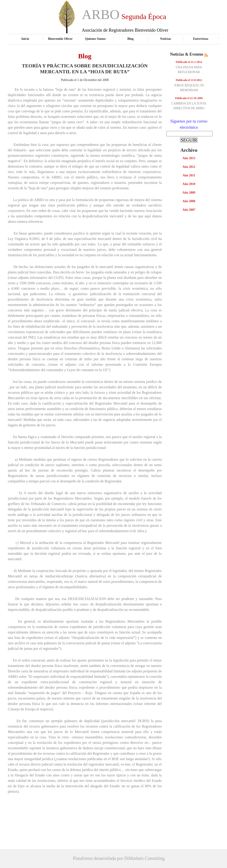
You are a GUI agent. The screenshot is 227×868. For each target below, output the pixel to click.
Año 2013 (189, 158)
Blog (130, 39)
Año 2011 (189, 175)
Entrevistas (201, 39)
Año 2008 (189, 201)
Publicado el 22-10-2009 (189, 98)
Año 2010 (189, 184)
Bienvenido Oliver (60, 39)
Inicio (25, 39)
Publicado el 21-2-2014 (189, 62)
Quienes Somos (95, 39)
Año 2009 (189, 193)
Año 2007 (189, 210)
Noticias (165, 39)
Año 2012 (189, 167)
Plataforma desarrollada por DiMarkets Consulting (119, 858)
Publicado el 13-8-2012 (189, 80)
